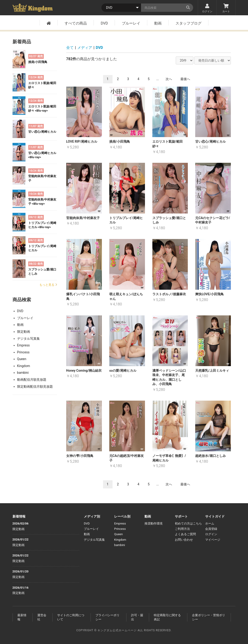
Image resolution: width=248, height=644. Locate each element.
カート (226, 8)
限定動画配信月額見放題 (35, 386)
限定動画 (24, 332)
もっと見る (48, 285)
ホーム (210, 523)
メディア (85, 48)
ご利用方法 (182, 529)
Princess (23, 352)
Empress (24, 345)
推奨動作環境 (154, 523)
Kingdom (24, 366)
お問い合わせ (184, 540)
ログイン (207, 8)
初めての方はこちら (188, 523)
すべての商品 (76, 23)
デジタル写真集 (28, 339)
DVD (104, 23)
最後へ (185, 79)
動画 (158, 23)
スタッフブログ (188, 23)
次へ (169, 79)
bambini (23, 373)
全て (70, 48)
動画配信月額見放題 (32, 380)
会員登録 (211, 529)
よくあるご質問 (185, 534)
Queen (22, 359)
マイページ (213, 540)
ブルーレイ (131, 23)
